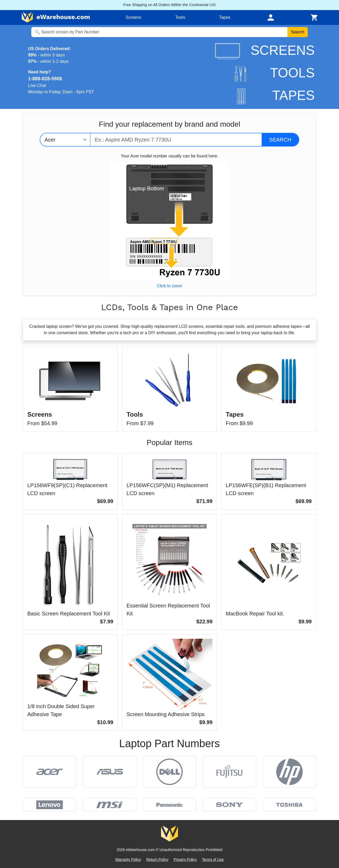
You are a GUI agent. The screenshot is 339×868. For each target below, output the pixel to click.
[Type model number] (176, 140)
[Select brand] (65, 140)
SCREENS (265, 50)
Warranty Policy (128, 860)
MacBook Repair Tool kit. (255, 614)
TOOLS (275, 73)
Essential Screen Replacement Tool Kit (168, 610)
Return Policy (157, 860)
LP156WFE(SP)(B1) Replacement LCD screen (266, 489)
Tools (180, 17)
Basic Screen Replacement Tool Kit (69, 614)
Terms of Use (213, 860)
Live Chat (37, 85)
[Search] (280, 140)
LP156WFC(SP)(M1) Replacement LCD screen (167, 489)
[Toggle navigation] (271, 17)
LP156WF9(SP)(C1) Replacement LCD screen (67, 489)
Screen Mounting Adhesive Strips (166, 714)
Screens (134, 17)
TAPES (276, 95)
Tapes (225, 17)
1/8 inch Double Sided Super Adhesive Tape (61, 710)
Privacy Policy (185, 860)
